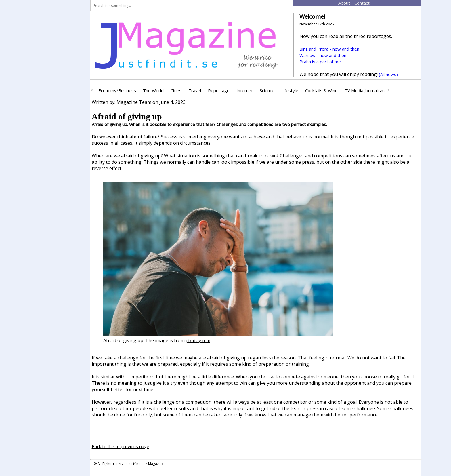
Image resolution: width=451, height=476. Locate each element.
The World (153, 90)
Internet (245, 90)
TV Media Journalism (365, 90)
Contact (357, 3)
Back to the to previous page (121, 446)
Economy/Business (117, 90)
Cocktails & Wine (321, 90)
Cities (176, 90)
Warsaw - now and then (323, 55)
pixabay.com (198, 340)
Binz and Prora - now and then (329, 49)
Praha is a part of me (320, 62)
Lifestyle (290, 90)
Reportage (219, 90)
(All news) (388, 74)
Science (267, 90)
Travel (195, 90)
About (340, 3)
